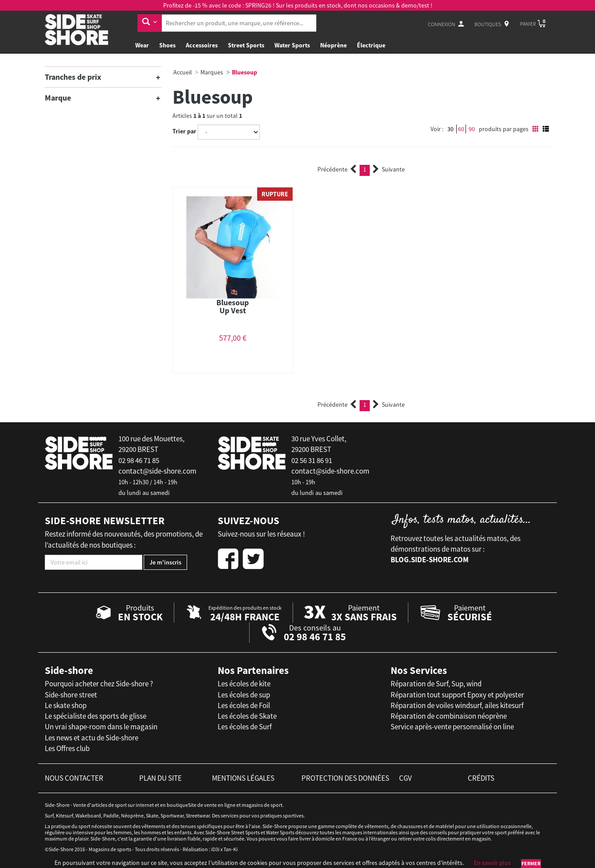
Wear (142, 45)
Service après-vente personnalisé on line (452, 727)
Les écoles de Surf (245, 727)
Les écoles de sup (244, 695)
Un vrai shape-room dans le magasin (101, 727)
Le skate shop (66, 705)
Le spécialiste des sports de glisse (96, 716)
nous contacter (74, 778)
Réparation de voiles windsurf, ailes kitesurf (457, 705)
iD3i (215, 849)
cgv (405, 778)
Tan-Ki (231, 849)
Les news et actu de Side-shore (92, 738)
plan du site (160, 778)
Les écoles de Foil (244, 705)
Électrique (371, 45)
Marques (212, 72)
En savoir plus (492, 863)
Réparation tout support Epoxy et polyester (457, 695)
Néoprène (333, 45)
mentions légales (243, 778)
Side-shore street (71, 695)
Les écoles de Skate (247, 716)
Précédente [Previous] (337, 169)
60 (461, 129)
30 (450, 129)
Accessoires (202, 45)
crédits (481, 778)
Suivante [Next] (389, 169)
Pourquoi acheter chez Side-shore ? (99, 684)
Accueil (183, 72)
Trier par (184, 131)
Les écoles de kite (244, 684)
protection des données (345, 778)
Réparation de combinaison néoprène (449, 716)
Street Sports (246, 45)
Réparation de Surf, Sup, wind (436, 684)
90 (472, 129)
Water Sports (292, 45)
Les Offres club (67, 748)
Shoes (167, 45)
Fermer (531, 863)
